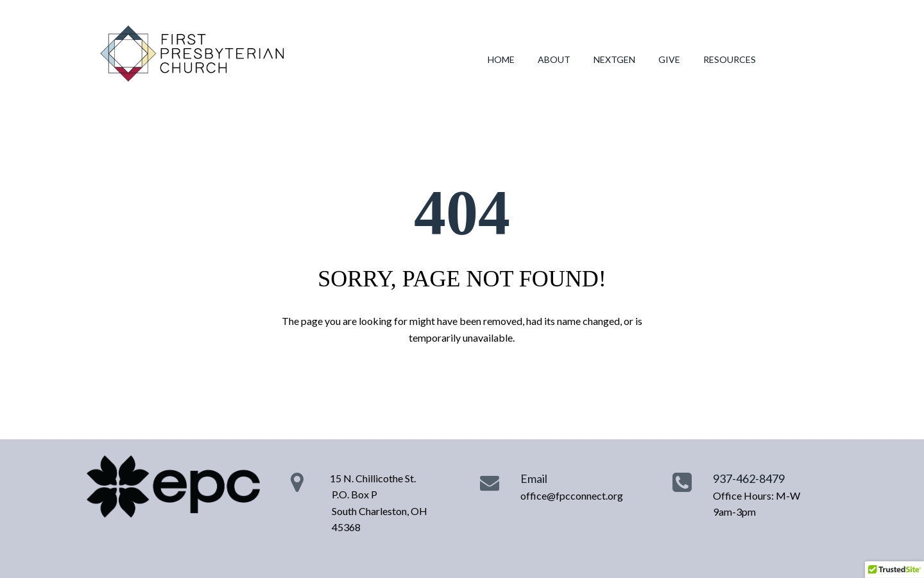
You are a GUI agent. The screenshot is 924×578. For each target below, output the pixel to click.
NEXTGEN (614, 59)
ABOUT (554, 59)
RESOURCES (730, 59)
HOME (501, 59)
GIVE (669, 59)
